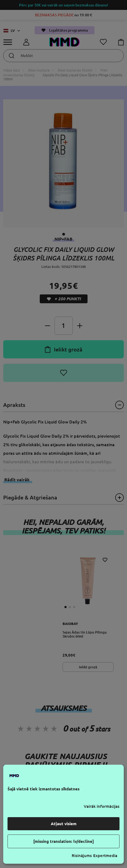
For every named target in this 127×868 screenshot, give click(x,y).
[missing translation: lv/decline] (64, 841)
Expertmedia (105, 856)
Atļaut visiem (64, 824)
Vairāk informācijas (102, 806)
